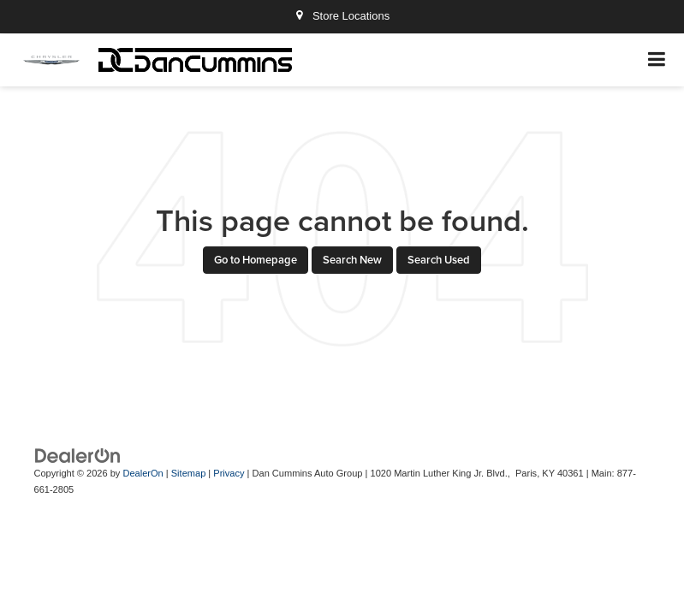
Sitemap (189, 473)
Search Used (439, 260)
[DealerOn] (78, 456)
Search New (352, 260)
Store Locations (342, 16)
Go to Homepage (256, 260)
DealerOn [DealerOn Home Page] (143, 473)
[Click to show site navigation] (657, 60)
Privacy (229, 473)
